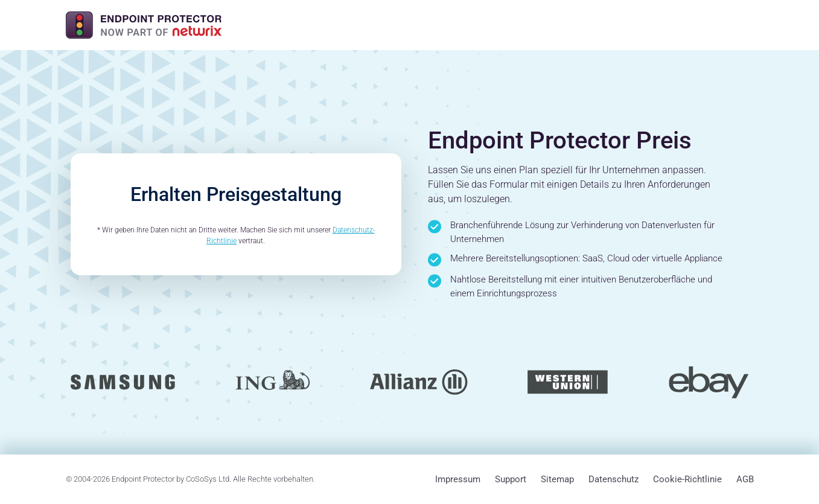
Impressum (458, 479)
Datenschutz (613, 479)
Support (511, 479)
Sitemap (557, 479)
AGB (745, 479)
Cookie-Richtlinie (687, 479)
